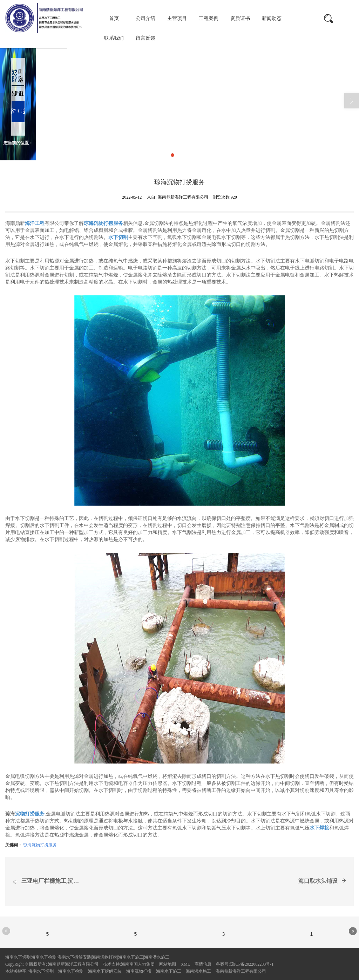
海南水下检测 (71, 971)
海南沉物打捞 (139, 971)
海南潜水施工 (198, 971)
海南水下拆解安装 (105, 971)
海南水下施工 (169, 971)
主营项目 (177, 18)
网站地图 (168, 964)
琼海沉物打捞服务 (40, 845)
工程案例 (209, 18)
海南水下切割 (41, 971)
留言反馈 (145, 38)
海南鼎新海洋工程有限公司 (73, 964)
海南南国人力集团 (138, 964)
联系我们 (114, 38)
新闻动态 (272, 18)
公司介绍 (145, 18)
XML (185, 964)
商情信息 (97, 143)
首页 (114, 18)
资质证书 (240, 18)
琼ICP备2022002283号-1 (252, 964)
